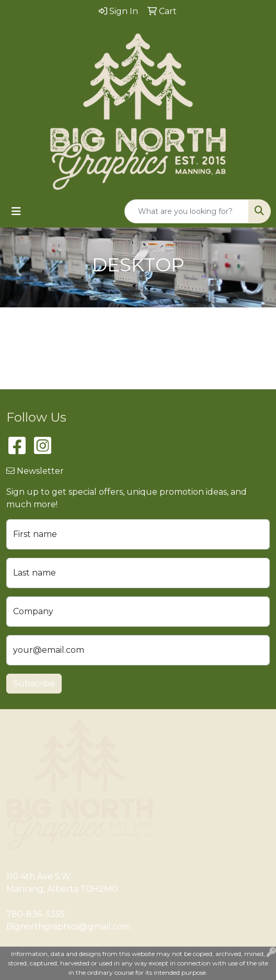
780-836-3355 (36, 914)
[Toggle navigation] (16, 211)
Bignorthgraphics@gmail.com (68, 927)
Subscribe (34, 683)
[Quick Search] (187, 211)
